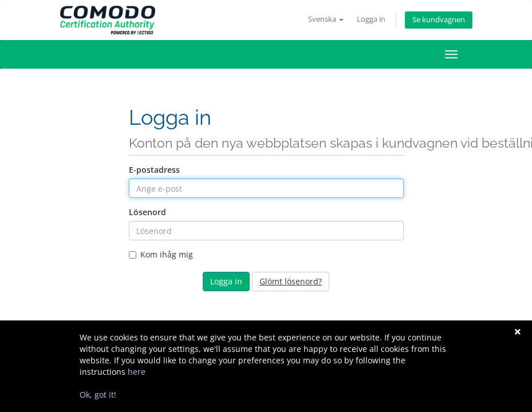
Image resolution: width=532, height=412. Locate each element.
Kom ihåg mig (161, 254)
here (137, 372)
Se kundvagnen (439, 20)
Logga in (371, 19)
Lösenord (147, 212)
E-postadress (154, 170)
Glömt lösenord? (291, 281)
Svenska (326, 19)
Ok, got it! (98, 395)
